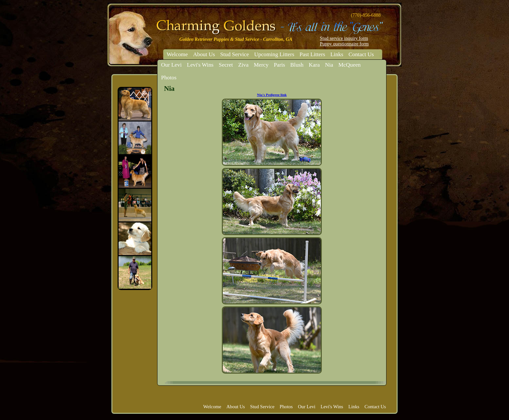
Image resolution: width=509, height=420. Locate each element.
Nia (329, 65)
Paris (279, 65)
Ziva (243, 65)
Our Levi (171, 65)
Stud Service (235, 54)
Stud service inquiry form (344, 38)
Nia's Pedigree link (272, 95)
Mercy (261, 65)
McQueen (350, 65)
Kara (314, 65)
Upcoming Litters (274, 54)
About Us (204, 54)
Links (337, 54)
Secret (226, 65)
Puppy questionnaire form (344, 44)
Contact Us (361, 54)
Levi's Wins (200, 65)
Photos (169, 78)
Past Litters (312, 54)
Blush (297, 65)
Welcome (177, 54)
